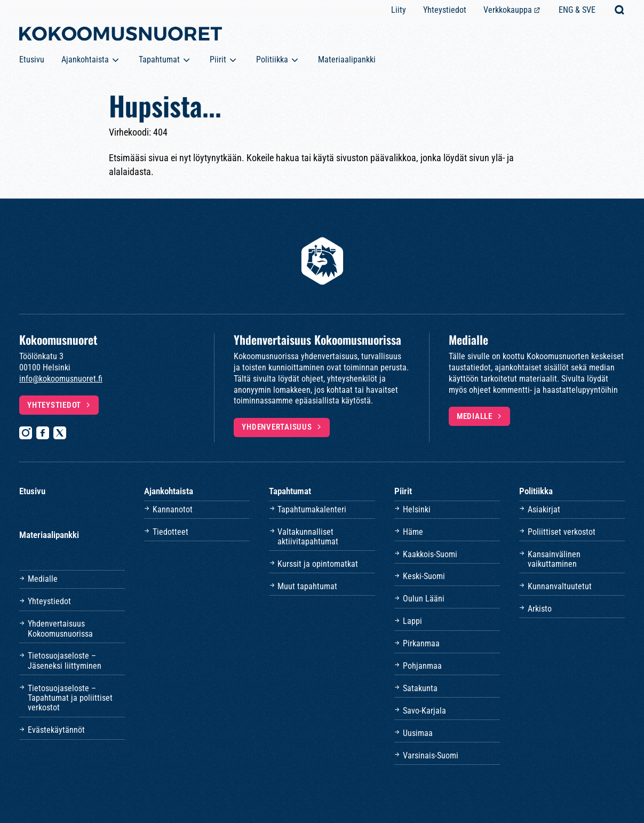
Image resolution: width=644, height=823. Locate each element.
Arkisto (540, 609)
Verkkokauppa (508, 10)
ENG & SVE (577, 10)
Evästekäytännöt (56, 730)
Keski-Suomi (424, 576)
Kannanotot (173, 509)
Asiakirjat (544, 509)
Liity (399, 10)
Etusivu (32, 60)
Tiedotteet (170, 532)
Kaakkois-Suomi (430, 554)
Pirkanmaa (421, 643)
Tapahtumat (159, 60)
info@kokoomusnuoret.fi (61, 379)
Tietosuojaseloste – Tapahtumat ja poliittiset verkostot (70, 698)
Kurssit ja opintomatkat (318, 564)
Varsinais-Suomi (431, 755)
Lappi (412, 621)
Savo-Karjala (424, 711)
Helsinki (417, 509)
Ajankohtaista (85, 60)
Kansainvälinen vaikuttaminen (554, 559)
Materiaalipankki (347, 60)
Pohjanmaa (422, 666)
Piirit (218, 60)
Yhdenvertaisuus (277, 427)
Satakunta (420, 688)
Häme (413, 532)
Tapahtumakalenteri (312, 509)
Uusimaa (418, 733)
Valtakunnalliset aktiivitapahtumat (308, 537)
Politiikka (272, 60)
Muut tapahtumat (307, 586)
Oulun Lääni (424, 599)
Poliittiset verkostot (562, 532)
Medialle (475, 416)
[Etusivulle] (121, 36)
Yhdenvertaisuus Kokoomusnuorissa (60, 628)
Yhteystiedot (445, 10)
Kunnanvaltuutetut (560, 586)
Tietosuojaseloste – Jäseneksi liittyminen (65, 660)
